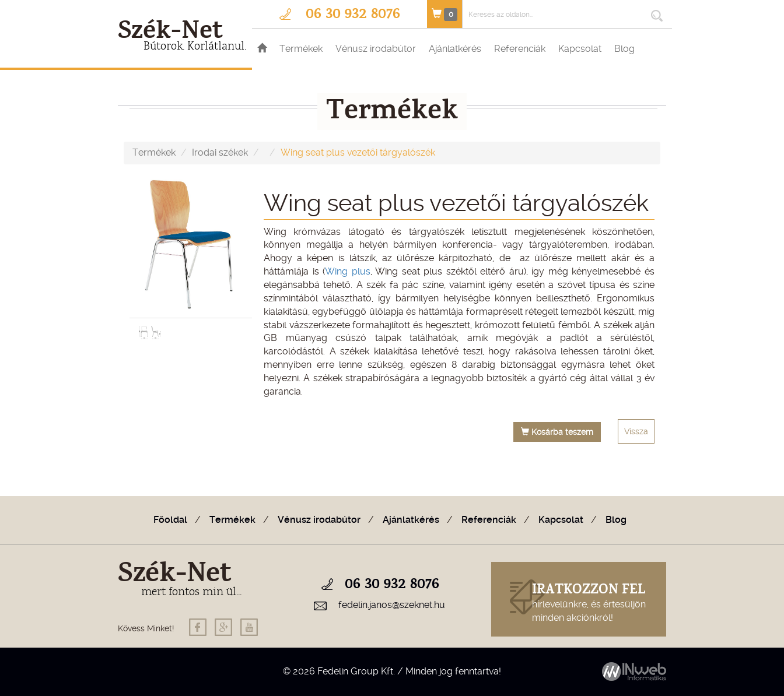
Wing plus (348, 271)
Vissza (636, 431)
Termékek (301, 49)
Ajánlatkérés (455, 49)
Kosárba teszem (557, 432)
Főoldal (170, 520)
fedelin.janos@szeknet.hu (392, 605)
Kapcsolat (580, 49)
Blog (624, 49)
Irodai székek (220, 152)
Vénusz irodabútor (376, 49)
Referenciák (520, 49)
